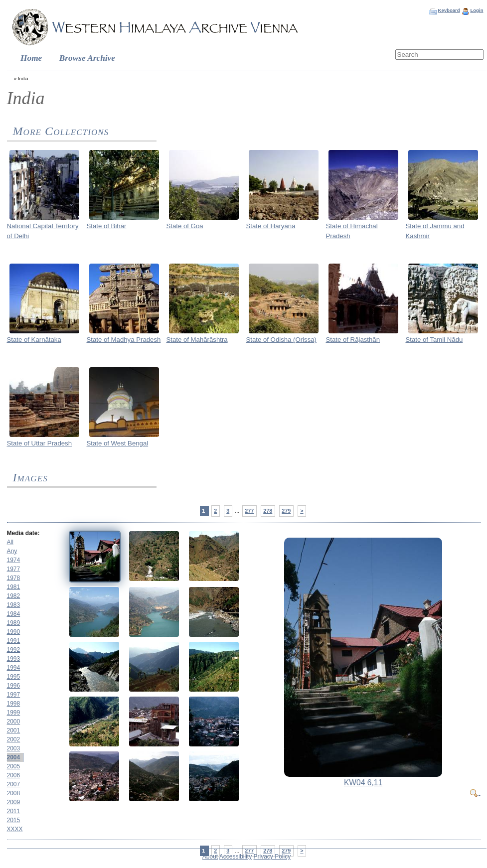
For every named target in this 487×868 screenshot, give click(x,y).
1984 (14, 614)
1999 (14, 713)
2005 (14, 766)
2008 (14, 793)
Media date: (23, 533)
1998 (14, 704)
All (10, 542)
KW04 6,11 (363, 783)
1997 (14, 695)
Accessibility (236, 857)
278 (268, 511)
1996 (14, 686)
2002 (14, 739)
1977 (14, 569)
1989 (14, 623)
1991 (14, 641)
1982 (14, 596)
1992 (14, 650)
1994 (14, 668)
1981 (14, 587)
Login (477, 10)
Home (31, 58)
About (210, 857)
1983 (14, 605)
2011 (14, 811)
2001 (14, 730)
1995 (14, 677)
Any (12, 551)
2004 (14, 757)
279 (286, 511)
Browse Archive (87, 58)
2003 (14, 748)
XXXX (15, 829)
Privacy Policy (272, 857)
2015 (14, 820)
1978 (14, 578)
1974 (14, 560)
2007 (14, 784)
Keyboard (449, 10)
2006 (14, 775)
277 (249, 511)
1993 (14, 659)
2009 (14, 802)
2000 (14, 722)
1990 (14, 632)
